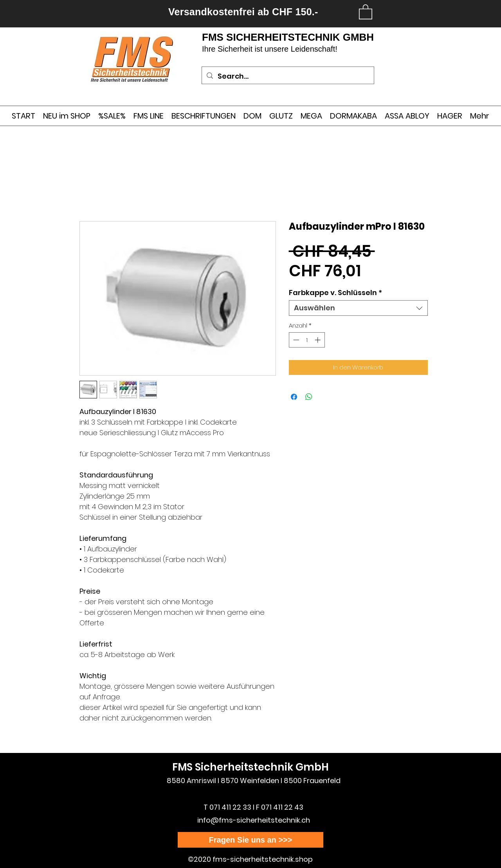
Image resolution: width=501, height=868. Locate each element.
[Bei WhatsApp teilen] (309, 397)
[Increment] (318, 340)
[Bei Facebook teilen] (294, 397)
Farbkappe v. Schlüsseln (335, 293)
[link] (366, 11)
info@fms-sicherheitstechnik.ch (254, 820)
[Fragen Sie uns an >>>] (250, 840)
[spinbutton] (307, 340)
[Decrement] (295, 340)
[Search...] (287, 76)
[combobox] (358, 308)
